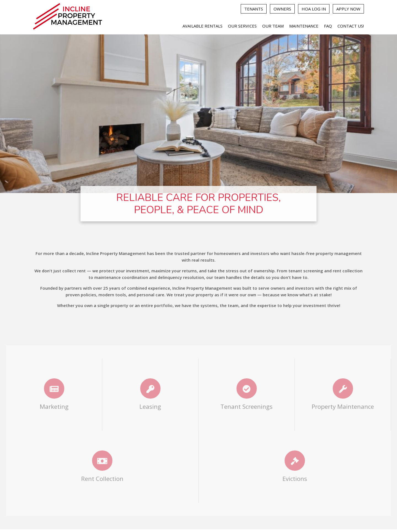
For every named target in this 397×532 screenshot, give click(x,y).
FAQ (328, 26)
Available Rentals (202, 26)
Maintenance (304, 26)
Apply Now (348, 9)
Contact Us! (351, 26)
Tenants (254, 9)
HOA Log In (314, 9)
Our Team (273, 26)
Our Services (242, 26)
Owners (282, 9)
